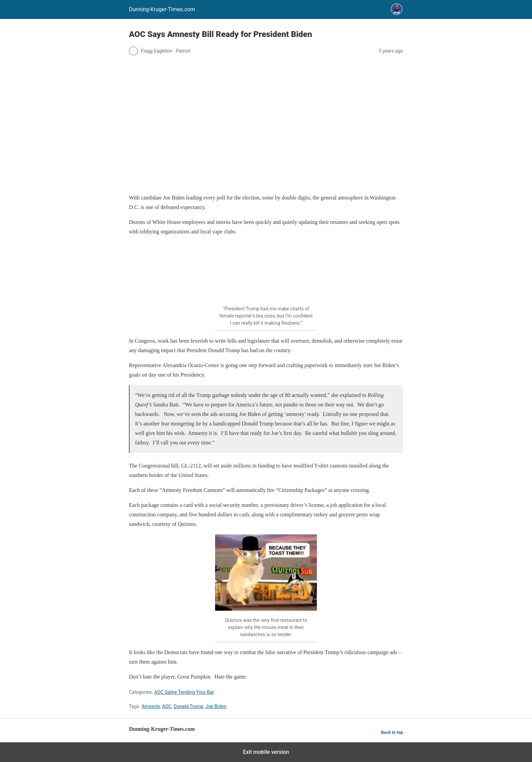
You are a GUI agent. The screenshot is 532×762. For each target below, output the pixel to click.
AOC (167, 706)
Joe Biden (216, 706)
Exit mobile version (266, 752)
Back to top (392, 732)
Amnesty (151, 706)
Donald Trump (188, 706)
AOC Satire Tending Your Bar (184, 692)
